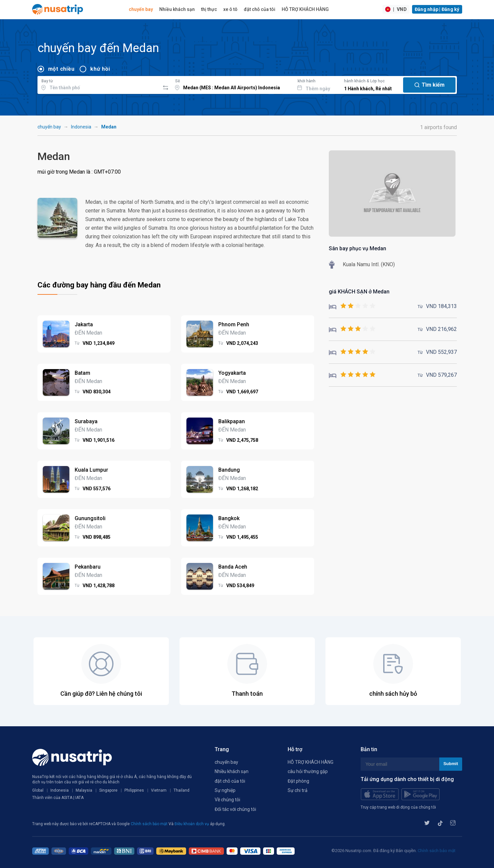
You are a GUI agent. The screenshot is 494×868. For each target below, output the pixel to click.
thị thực (209, 9)
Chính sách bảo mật (150, 824)
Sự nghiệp (225, 790)
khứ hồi (100, 69)
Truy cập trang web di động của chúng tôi (398, 807)
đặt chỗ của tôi (260, 9)
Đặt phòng (298, 781)
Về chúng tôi (227, 800)
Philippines (134, 790)
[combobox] (99, 84)
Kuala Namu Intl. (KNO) (369, 264)
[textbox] (99, 84)
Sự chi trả (298, 790)
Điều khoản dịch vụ (192, 824)
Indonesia (81, 127)
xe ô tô (230, 9)
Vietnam (159, 790)
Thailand (181, 790)
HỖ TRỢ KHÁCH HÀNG (305, 9)
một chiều (61, 69)
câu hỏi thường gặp (308, 771)
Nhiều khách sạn (177, 9)
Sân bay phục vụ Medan (357, 248)
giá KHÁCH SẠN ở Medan (359, 292)
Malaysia (84, 790)
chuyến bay (141, 9)
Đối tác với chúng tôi (235, 809)
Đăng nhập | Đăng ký (437, 9)
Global (38, 790)
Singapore (108, 790)
